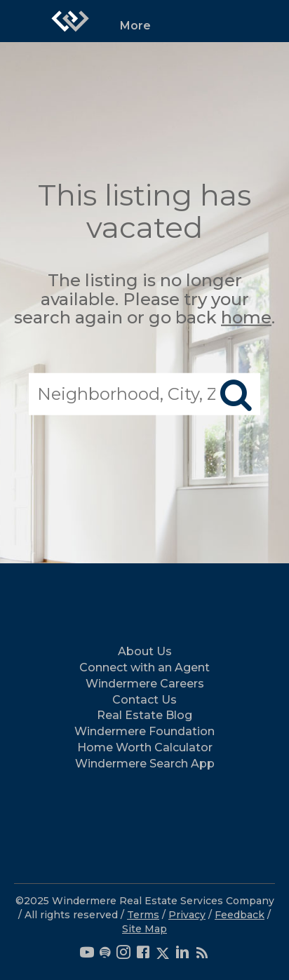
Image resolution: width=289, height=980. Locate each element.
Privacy (187, 915)
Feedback (240, 915)
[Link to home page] (70, 21)
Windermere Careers (145, 684)
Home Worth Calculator (145, 747)
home (246, 317)
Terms (143, 915)
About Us (145, 651)
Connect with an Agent (144, 667)
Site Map (144, 929)
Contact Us (144, 700)
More (135, 26)
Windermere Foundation (144, 731)
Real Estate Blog (144, 715)
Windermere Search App (145, 764)
